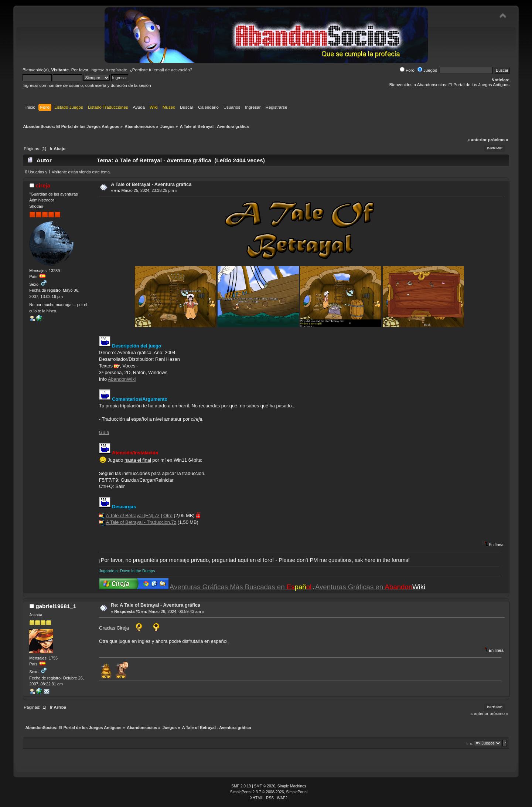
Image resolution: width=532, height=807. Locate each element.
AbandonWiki (122, 379)
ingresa (98, 70)
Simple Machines (292, 786)
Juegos (427, 70)
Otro (168, 516)
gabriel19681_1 (56, 606)
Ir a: (470, 743)
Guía (104, 432)
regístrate (118, 70)
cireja (43, 185)
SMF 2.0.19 (241, 786)
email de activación (172, 70)
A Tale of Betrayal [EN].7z (133, 516)
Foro (407, 70)
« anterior (477, 140)
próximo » (498, 140)
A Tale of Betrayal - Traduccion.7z (141, 522)
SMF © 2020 (265, 786)
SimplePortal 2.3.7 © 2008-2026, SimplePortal (269, 792)
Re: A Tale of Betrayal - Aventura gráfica (156, 605)
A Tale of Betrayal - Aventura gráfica (151, 184)
